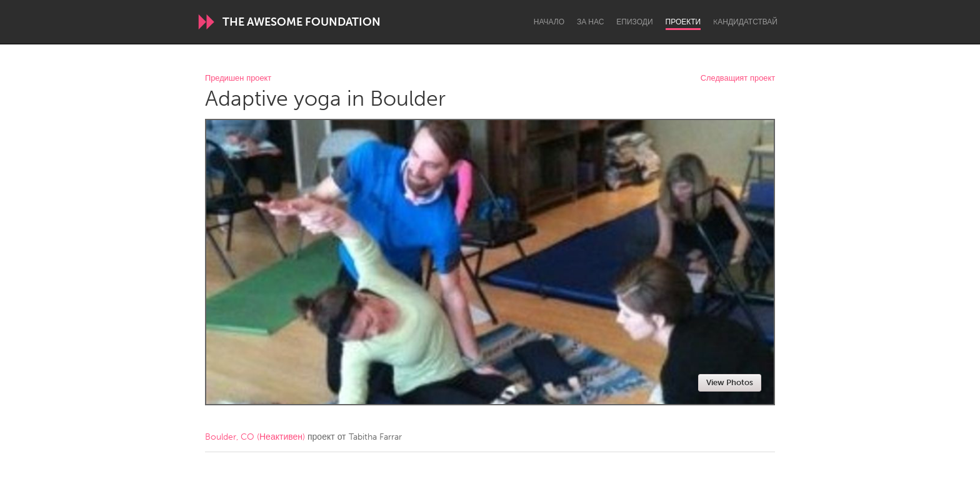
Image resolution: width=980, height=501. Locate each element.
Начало (549, 22)
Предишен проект (238, 78)
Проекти (683, 22)
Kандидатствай (745, 22)
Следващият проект (738, 78)
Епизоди (634, 22)
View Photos (730, 382)
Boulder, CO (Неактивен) (255, 437)
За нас (590, 22)
